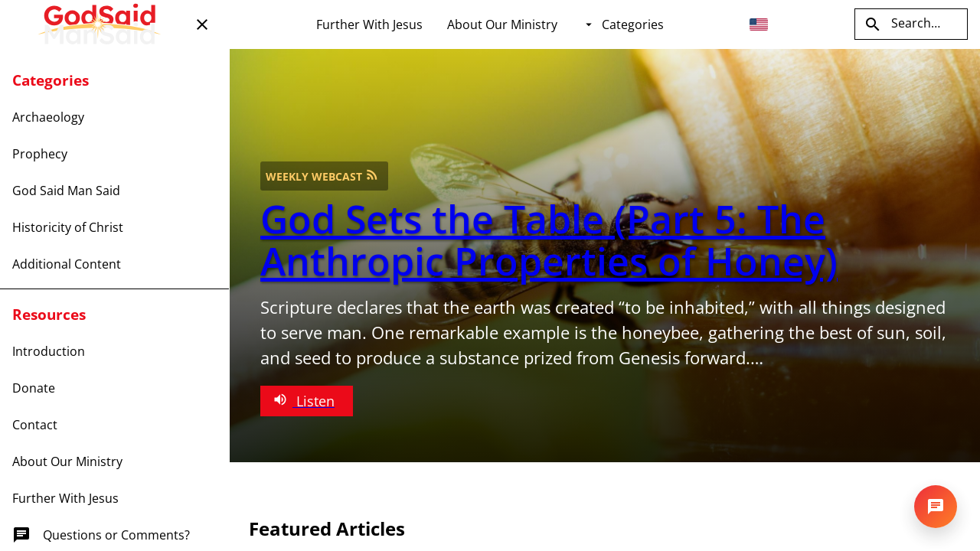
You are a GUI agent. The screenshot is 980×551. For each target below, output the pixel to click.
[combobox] (764, 25)
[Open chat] (936, 507)
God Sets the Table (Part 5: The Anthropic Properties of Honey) (549, 240)
